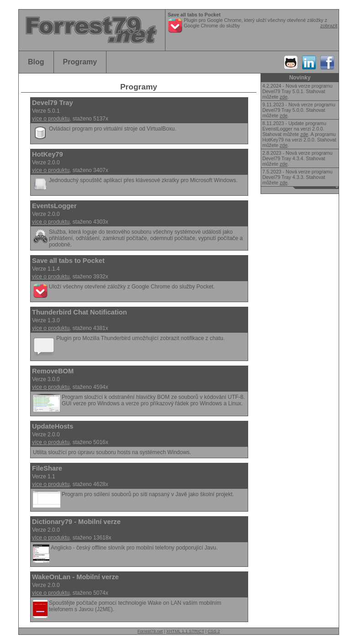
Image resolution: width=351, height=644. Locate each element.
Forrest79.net (150, 631)
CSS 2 (214, 631)
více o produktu (51, 119)
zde (284, 97)
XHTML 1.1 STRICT (185, 631)
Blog (36, 62)
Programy (80, 62)
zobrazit (329, 26)
